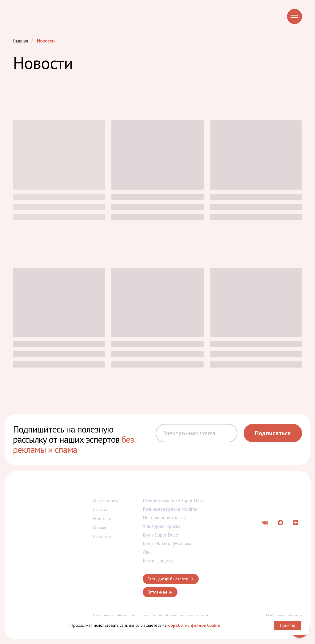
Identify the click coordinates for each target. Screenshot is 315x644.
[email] (197, 433)
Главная (20, 41)
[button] (171, 579)
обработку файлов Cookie (194, 625)
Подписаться (273, 433)
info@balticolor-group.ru (274, 503)
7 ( (250, 487)
